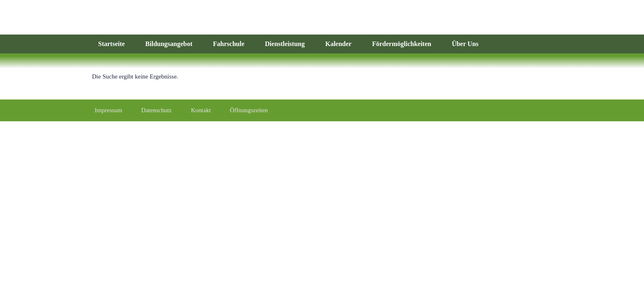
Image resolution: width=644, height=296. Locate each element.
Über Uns (465, 44)
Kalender (338, 44)
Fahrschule (229, 44)
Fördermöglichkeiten (402, 44)
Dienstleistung (285, 44)
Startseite (112, 44)
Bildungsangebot (169, 44)
